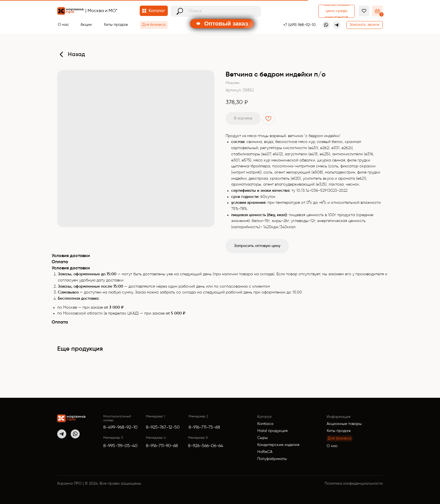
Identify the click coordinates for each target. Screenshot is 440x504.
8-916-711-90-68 (162, 446)
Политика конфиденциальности (354, 484)
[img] (71, 418)
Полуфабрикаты (272, 459)
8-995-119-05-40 (120, 446)
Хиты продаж (339, 431)
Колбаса (265, 424)
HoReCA (265, 452)
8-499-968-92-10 (120, 427)
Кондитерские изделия (278, 445)
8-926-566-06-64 (206, 446)
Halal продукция (272, 431)
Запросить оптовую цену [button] (257, 246)
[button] (365, 25)
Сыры (263, 438)
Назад (76, 55)
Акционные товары (344, 424)
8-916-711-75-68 (204, 427)
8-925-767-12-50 (163, 427)
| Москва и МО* (101, 11)
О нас (332, 446)
